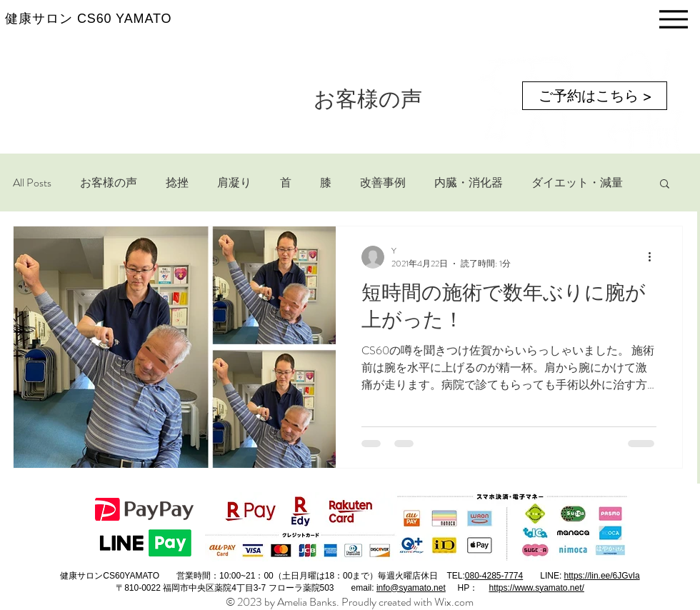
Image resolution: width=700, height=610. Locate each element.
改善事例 (383, 183)
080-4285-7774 (494, 576)
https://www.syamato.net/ (536, 588)
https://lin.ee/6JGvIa (602, 576)
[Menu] (673, 19)
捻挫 (177, 183)
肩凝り (234, 183)
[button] (665, 185)
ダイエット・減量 (577, 183)
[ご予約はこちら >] (595, 96)
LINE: (552, 576)
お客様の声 (109, 183)
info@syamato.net (411, 588)
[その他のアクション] (654, 257)
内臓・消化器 (469, 183)
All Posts (32, 183)
